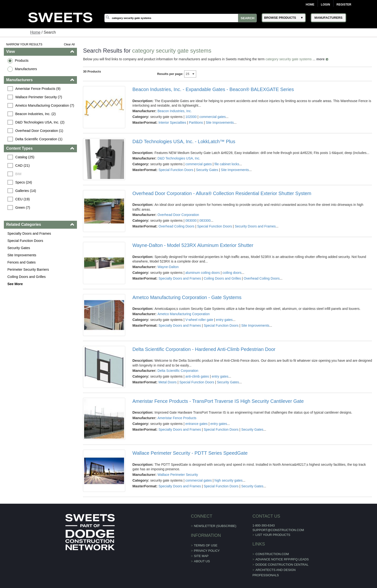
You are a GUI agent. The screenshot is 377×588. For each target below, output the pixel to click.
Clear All (69, 44)
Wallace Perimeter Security (178, 475)
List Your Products (273, 535)
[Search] (181, 18)
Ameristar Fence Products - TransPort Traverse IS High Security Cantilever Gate (218, 401)
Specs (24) (24, 182)
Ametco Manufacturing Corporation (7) (45, 105)
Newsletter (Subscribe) (215, 526)
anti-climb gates (197, 376)
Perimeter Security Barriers (28, 269)
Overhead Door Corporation (178, 215)
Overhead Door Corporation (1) (39, 131)
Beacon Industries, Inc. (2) (36, 114)
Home (310, 5)
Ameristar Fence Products (177, 418)
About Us (202, 561)
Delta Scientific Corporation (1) (39, 139)
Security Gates (19, 248)
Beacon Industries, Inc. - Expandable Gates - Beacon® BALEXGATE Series (213, 89)
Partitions (196, 122)
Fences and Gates (22, 262)
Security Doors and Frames (255, 226)
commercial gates (213, 117)
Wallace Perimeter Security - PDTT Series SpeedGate (190, 453)
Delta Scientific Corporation (178, 371)
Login (326, 5)
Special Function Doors (25, 241)
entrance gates (197, 424)
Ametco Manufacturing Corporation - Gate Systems (187, 297)
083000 (191, 220)
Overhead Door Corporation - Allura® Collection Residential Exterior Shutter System (222, 193)
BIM (19, 174)
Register (344, 5)
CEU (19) (23, 199)
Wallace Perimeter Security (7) (39, 97)
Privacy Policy (207, 551)
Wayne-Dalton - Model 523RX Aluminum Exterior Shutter (193, 245)
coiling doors (232, 273)
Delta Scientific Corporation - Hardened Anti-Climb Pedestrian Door (204, 349)
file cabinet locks (227, 164)
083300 (205, 220)
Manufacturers (26, 69)
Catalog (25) (25, 157)
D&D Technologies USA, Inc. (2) (40, 122)
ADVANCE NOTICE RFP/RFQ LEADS (282, 559)
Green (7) (23, 208)
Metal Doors (167, 382)
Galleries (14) (26, 191)
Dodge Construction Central (282, 565)
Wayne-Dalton (168, 267)
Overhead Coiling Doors (176, 226)
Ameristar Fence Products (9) (38, 89)
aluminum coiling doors (203, 273)
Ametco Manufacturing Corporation (184, 314)
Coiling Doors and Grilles (27, 277)
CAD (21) (23, 165)
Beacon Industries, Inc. (175, 111)
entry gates (224, 320)
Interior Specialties (172, 122)
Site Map (201, 556)
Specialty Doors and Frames (29, 233)
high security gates (229, 480)
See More (15, 284)
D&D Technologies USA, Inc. (179, 158)
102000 (191, 117)
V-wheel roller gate (199, 320)
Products (22, 61)
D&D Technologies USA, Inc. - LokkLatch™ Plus (184, 141)
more (320, 59)
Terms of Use (206, 545)
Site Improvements (22, 255)
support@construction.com (278, 530)
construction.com (272, 554)
